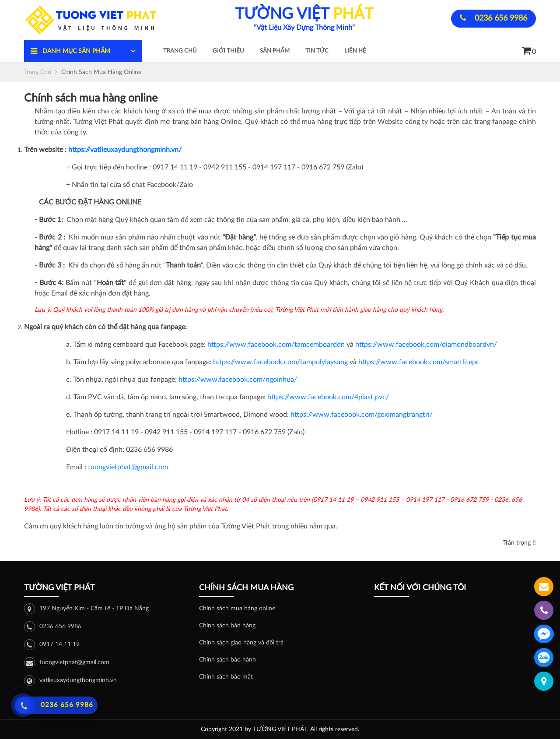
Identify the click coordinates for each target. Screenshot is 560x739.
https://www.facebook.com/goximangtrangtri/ (362, 415)
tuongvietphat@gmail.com (128, 467)
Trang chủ (180, 51)
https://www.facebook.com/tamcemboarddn (276, 345)
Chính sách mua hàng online (237, 609)
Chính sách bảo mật (226, 677)
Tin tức (317, 51)
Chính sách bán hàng (227, 626)
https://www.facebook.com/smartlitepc (419, 362)
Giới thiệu (228, 51)
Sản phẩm (275, 51)
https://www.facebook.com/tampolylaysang (280, 362)
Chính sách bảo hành (227, 660)
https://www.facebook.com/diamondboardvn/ (426, 345)
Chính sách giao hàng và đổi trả (241, 643)
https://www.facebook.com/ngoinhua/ (238, 380)
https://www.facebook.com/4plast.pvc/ (328, 397)
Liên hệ (355, 51)
